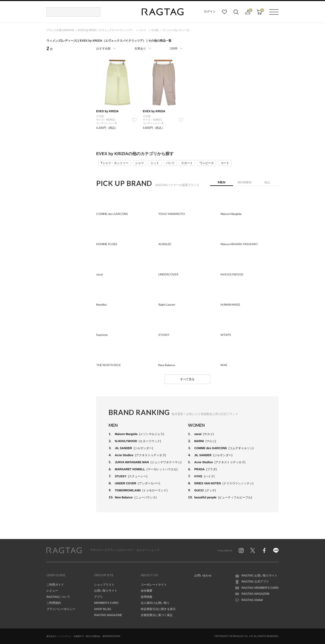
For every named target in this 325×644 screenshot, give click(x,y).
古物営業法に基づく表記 (157, 615)
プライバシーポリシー (61, 609)
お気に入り (224, 12)
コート (225, 163)
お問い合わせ (203, 575)
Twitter (253, 550)
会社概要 (147, 591)
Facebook (264, 550)
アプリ (98, 597)
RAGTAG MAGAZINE (108, 615)
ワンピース (207, 163)
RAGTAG (64, 550)
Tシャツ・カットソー (115, 163)
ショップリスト (104, 585)
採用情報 (147, 597)
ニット (155, 163)
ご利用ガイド (55, 585)
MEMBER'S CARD (106, 603)
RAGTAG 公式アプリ (255, 581)
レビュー (52, 591)
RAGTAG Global (252, 600)
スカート (187, 163)
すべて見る (187, 379)
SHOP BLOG (103, 609)
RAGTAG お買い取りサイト (260, 575)
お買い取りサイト (106, 591)
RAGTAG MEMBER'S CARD (260, 588)
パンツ (170, 163)
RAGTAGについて (58, 597)
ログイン (210, 11)
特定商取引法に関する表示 (158, 609)
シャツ (139, 163)
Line (276, 550)
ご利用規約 (54, 603)
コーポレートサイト (154, 585)
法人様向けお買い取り (155, 603)
